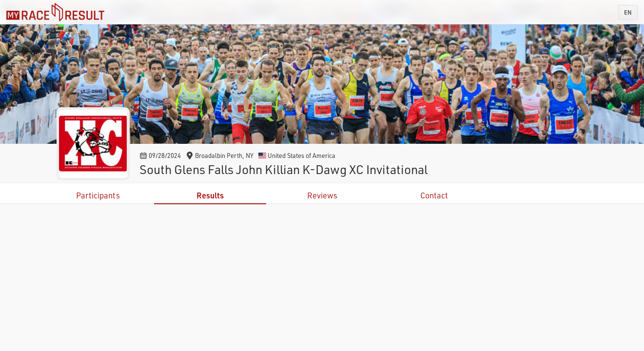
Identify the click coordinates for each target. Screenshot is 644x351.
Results (210, 195)
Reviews (322, 195)
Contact (434, 195)
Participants (98, 195)
